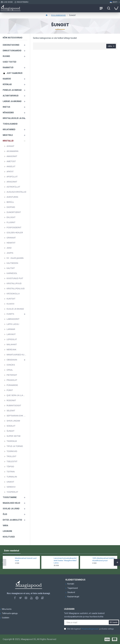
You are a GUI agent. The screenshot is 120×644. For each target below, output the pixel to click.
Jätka (110, 46)
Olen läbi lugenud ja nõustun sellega (89, 629)
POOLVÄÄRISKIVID (58, 15)
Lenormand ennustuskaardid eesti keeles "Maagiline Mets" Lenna (65, 560)
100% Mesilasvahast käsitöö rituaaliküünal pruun (104, 559)
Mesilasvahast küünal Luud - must (26, 559)
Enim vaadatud (12, 551)
